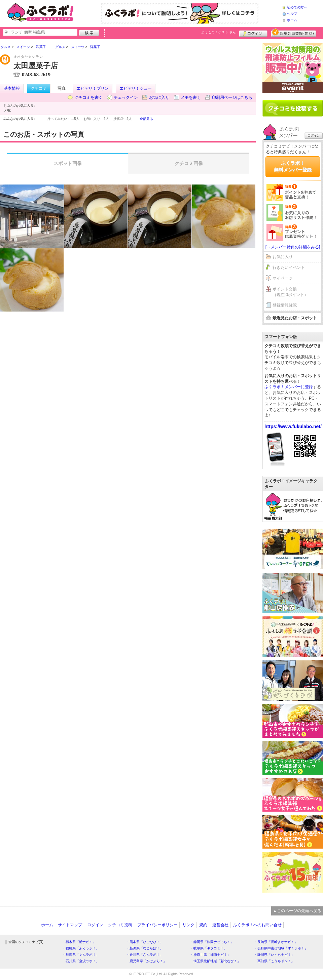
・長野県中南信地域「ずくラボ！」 (281, 948)
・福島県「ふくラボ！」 (81, 948)
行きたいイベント (289, 268)
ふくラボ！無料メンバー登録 (293, 166)
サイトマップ (70, 925)
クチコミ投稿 (120, 925)
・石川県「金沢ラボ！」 (81, 961)
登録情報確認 (285, 305)
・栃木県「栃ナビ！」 (79, 942)
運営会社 (220, 925)
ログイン (253, 33)
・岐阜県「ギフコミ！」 (209, 948)
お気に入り (159, 97)
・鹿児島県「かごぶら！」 (146, 961)
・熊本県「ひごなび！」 (145, 942)
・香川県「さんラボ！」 (145, 955)
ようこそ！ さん (219, 32)
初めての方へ (297, 7)
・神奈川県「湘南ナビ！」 (210, 955)
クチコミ (39, 88)
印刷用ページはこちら (232, 97)
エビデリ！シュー (136, 88)
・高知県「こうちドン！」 (274, 961)
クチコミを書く (88, 97)
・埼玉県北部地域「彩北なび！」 (215, 961)
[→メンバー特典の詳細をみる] (293, 247)
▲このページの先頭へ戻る (297, 911)
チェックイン (126, 97)
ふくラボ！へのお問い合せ (257, 925)
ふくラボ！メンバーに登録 (289, 387)
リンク (188, 925)
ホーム (292, 20)
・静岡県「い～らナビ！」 (274, 955)
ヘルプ (292, 14)
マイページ (283, 278)
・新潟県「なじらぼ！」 (145, 948)
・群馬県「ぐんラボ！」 (81, 955)
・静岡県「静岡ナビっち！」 (212, 942)
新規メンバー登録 (294, 33)
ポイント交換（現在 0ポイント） (290, 292)
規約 (203, 925)
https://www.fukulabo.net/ (293, 426)
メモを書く (191, 97)
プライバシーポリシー (157, 925)
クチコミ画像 (189, 163)
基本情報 (12, 88)
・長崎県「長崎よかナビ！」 (276, 942)
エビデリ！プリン (93, 88)
